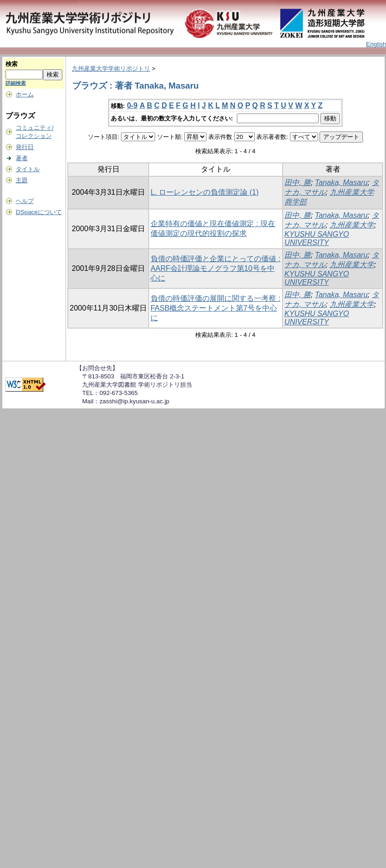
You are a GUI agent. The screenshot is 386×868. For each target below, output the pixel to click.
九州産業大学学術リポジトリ (111, 69)
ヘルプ (25, 201)
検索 (12, 64)
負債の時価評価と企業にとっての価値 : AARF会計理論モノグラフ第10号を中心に (215, 268)
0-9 (132, 105)
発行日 (25, 147)
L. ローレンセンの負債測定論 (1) (205, 192)
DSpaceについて (39, 212)
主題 (22, 180)
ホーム (25, 94)
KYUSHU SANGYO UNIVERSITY (317, 238)
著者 (22, 158)
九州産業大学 (352, 225)
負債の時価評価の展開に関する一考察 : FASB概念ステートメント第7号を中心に (215, 308)
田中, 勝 (298, 183)
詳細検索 (16, 83)
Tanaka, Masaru (341, 183)
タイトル (28, 169)
